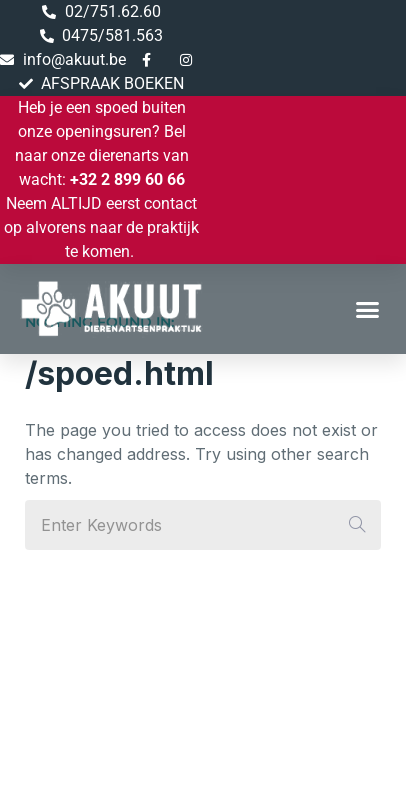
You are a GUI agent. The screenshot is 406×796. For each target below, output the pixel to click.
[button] (368, 309)
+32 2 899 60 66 (127, 179)
